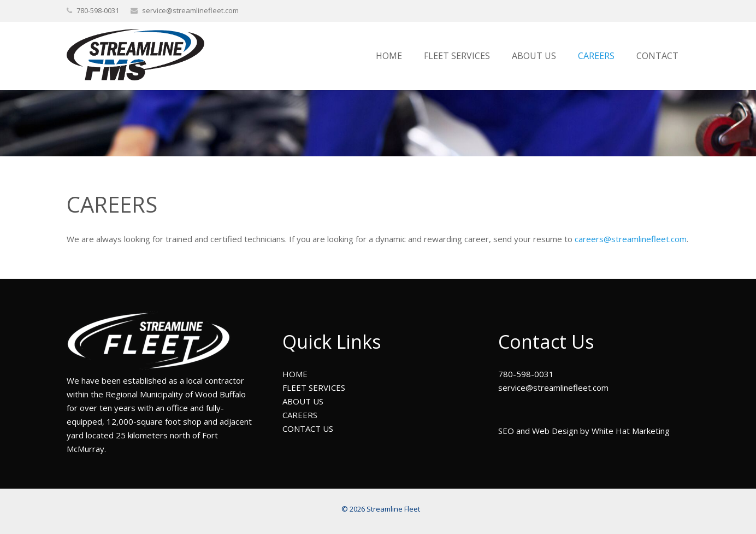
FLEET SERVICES (314, 388)
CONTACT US (308, 429)
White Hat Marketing (631, 431)
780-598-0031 (526, 374)
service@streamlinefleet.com (190, 10)
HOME (295, 374)
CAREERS (300, 415)
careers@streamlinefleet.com (631, 239)
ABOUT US (303, 401)
